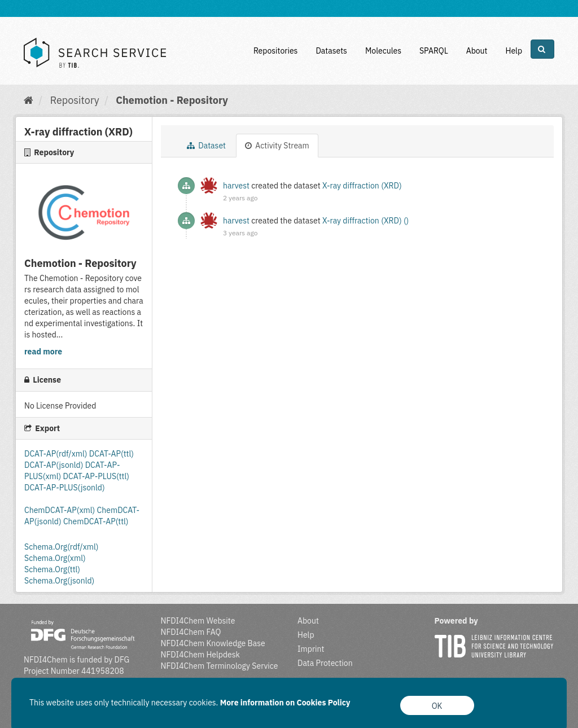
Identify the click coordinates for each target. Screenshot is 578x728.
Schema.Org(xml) (55, 558)
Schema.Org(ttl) (52, 569)
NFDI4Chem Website (198, 621)
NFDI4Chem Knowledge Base (213, 643)
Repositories (276, 51)
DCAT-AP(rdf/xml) (57, 454)
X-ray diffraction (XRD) (362, 186)
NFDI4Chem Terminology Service (220, 666)
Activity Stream (277, 146)
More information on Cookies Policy (285, 703)
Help (514, 51)
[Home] (29, 100)
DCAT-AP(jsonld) (55, 465)
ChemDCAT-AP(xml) (61, 510)
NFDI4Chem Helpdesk (201, 655)
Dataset (206, 146)
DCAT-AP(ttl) (111, 454)
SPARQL (434, 51)
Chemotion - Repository (172, 100)
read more (43, 352)
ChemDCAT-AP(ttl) (96, 521)
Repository (75, 100)
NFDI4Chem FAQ (191, 632)
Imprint (311, 649)
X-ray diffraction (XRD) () (365, 221)
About (477, 51)
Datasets (331, 51)
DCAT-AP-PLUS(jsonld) (65, 488)
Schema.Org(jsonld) (59, 581)
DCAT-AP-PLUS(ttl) (96, 476)
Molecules (383, 51)
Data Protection (325, 663)
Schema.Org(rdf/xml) (61, 547)
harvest (236, 186)
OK (437, 706)
